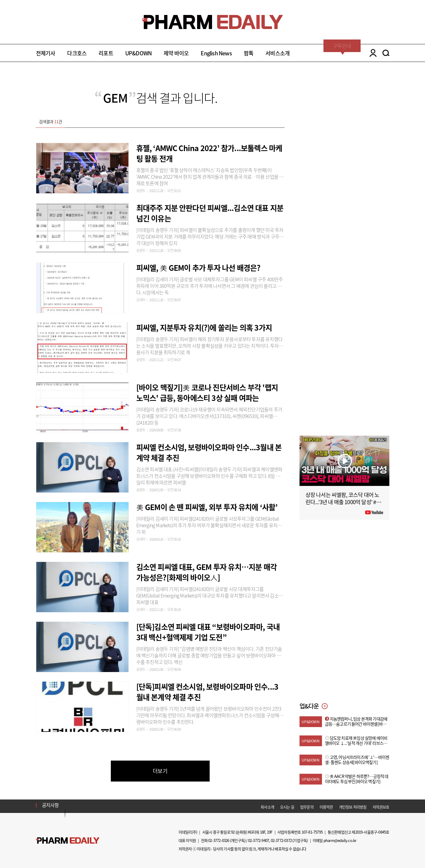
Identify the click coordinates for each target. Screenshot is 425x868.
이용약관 (326, 807)
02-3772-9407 (258, 840)
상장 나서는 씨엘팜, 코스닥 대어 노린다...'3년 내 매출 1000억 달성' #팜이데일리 (343, 502)
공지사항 (50, 805)
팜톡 (249, 53)
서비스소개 (277, 53)
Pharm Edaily (68, 841)
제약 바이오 (176, 53)
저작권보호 (381, 807)
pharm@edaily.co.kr (340, 840)
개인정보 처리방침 (353, 807)
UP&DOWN (138, 53)
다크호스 (77, 53)
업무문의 (307, 807)
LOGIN (372, 53)
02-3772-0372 (281, 840)
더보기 (160, 771)
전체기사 (46, 53)
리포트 (106, 53)
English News (216, 53)
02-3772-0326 (219, 840)
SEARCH (386, 53)
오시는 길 (287, 807)
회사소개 (267, 807)
